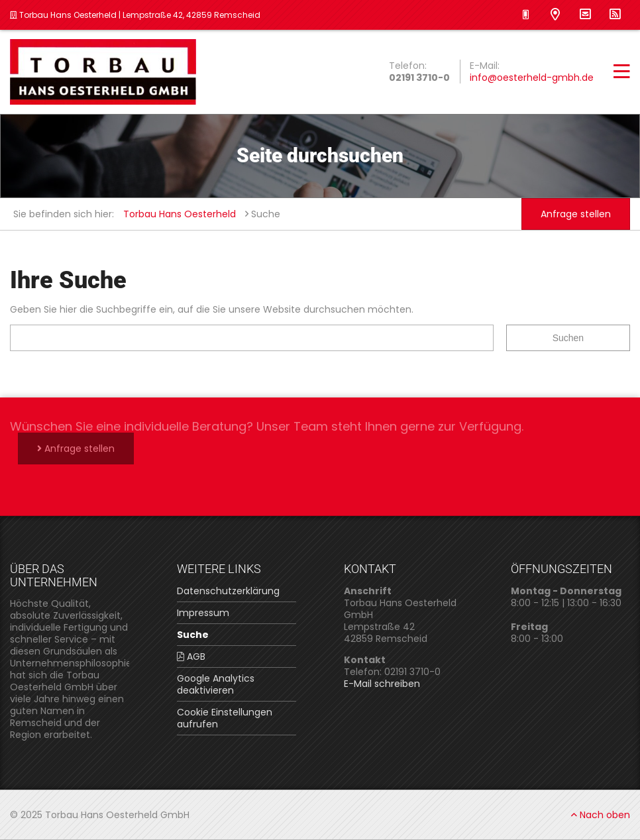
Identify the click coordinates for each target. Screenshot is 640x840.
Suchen (568, 338)
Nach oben (601, 815)
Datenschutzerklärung (228, 591)
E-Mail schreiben (382, 684)
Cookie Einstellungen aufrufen (225, 718)
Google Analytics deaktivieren (216, 684)
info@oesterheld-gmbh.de (532, 78)
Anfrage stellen (576, 214)
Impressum (203, 613)
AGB (191, 656)
